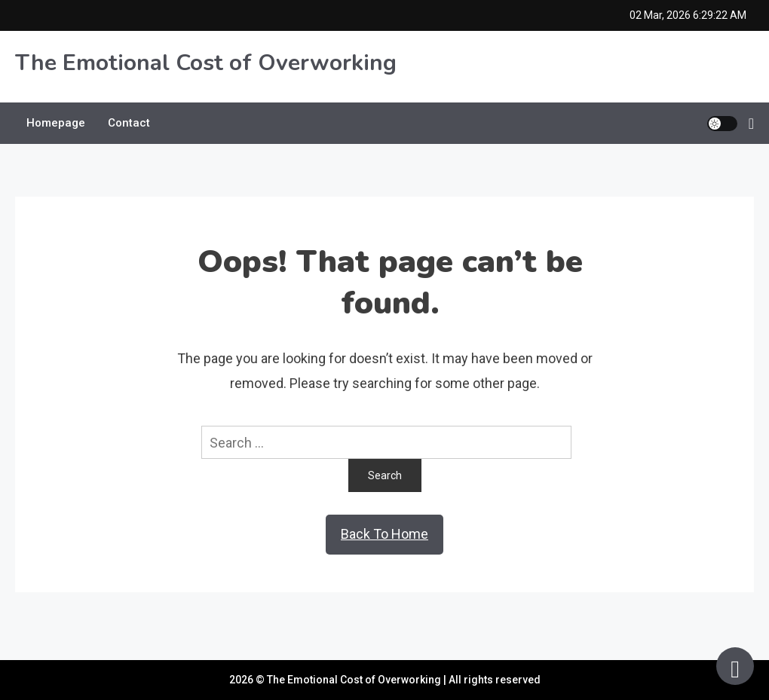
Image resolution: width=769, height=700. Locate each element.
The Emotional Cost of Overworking (206, 63)
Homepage (56, 123)
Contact (129, 123)
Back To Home (384, 534)
